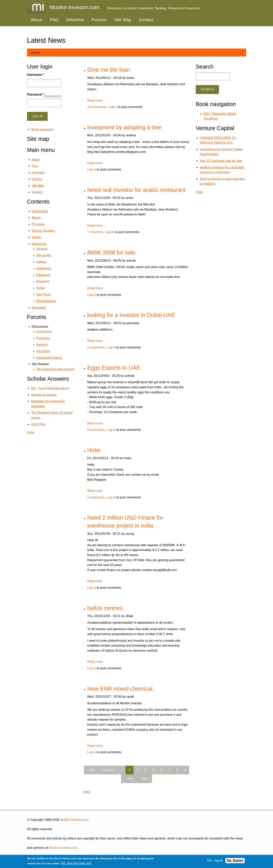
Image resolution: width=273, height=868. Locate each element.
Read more (95, 101)
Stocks (36, 237)
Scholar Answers (43, 231)
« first (91, 770)
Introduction (40, 211)
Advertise (75, 20)
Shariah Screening (44, 395)
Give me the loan (108, 70)
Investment (44, 331)
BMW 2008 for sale (111, 252)
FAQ (54, 20)
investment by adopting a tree (124, 127)
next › (131, 779)
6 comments (96, 430)
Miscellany (39, 308)
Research (43, 281)
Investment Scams (49, 358)
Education (43, 275)
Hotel (94, 450)
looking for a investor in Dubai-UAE (131, 315)
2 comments (96, 347)
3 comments (96, 497)
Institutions (44, 268)
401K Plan (38, 424)
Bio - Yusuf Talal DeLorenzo (50, 388)
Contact (146, 20)
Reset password (42, 129)
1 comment (95, 232)
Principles (38, 224)
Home (36, 53)
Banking (42, 345)
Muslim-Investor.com (74, 820)
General (42, 249)
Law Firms (44, 294)
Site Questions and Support (55, 369)
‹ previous (108, 770)
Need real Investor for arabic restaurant (136, 190)
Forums (99, 20)
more (87, 792)
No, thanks (235, 861)
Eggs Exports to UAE (114, 368)
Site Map (122, 20)
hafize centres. (106, 608)
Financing (43, 338)
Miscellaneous (46, 301)
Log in (113, 107)
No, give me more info (76, 863)
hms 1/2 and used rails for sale (221, 161)
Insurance (43, 351)
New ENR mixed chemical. (121, 689)
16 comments (97, 107)
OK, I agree (215, 861)
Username (36, 75)
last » (145, 779)
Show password (53, 96)
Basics (36, 218)
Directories (44, 255)
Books (41, 288)
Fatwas (41, 262)
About (37, 20)
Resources (39, 244)
